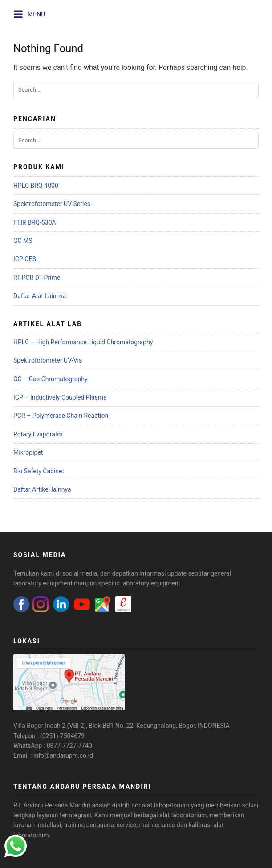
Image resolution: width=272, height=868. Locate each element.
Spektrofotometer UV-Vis (48, 360)
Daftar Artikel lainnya (42, 489)
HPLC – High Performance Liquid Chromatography (83, 342)
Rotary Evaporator (38, 434)
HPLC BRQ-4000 (36, 186)
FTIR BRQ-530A (35, 222)
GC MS (23, 241)
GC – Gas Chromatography (51, 379)
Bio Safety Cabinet (39, 471)
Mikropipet (28, 452)
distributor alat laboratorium (151, 805)
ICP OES (25, 259)
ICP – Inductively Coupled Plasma (60, 397)
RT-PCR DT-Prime (37, 278)
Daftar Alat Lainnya (40, 296)
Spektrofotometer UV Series (52, 204)
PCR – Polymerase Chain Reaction (61, 416)
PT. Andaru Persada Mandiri (52, 805)
